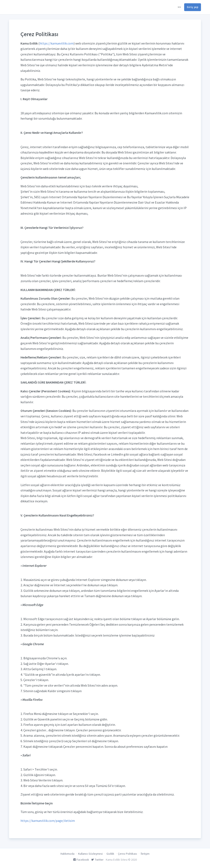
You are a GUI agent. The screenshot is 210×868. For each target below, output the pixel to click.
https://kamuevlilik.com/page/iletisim (48, 821)
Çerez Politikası (127, 854)
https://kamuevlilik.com (57, 43)
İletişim (145, 854)
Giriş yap (193, 7)
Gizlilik (110, 854)
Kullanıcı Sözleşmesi (90, 854)
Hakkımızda (67, 854)
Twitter (97, 860)
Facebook (81, 860)
